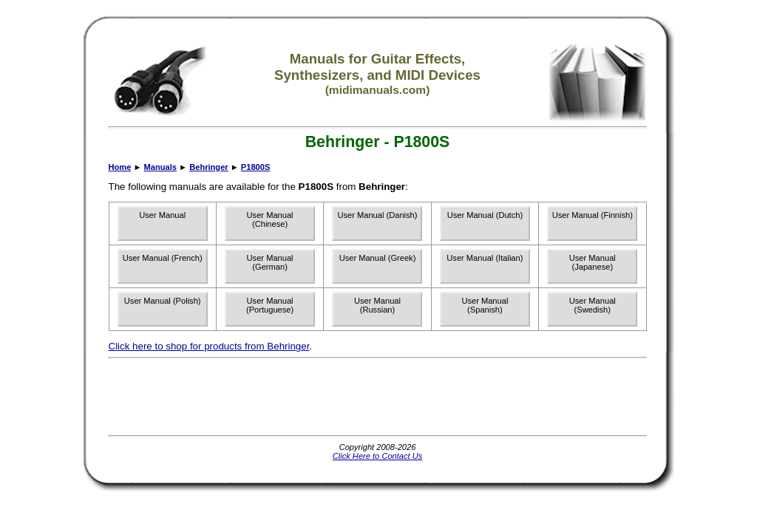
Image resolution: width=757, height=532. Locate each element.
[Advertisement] (378, 397)
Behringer (208, 167)
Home (120, 167)
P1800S (256, 167)
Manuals (160, 167)
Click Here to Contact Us (378, 456)
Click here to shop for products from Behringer (209, 346)
